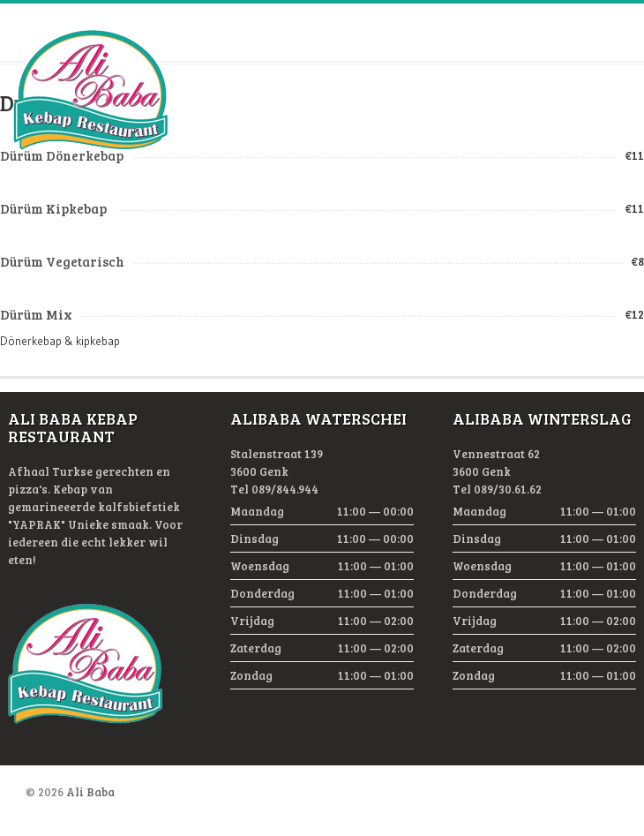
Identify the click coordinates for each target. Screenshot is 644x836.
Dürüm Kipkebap (53, 208)
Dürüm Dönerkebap (62, 155)
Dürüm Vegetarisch (62, 261)
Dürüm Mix (36, 314)
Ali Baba (90, 792)
